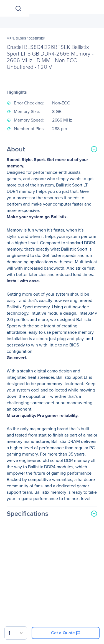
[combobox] (16, 633)
